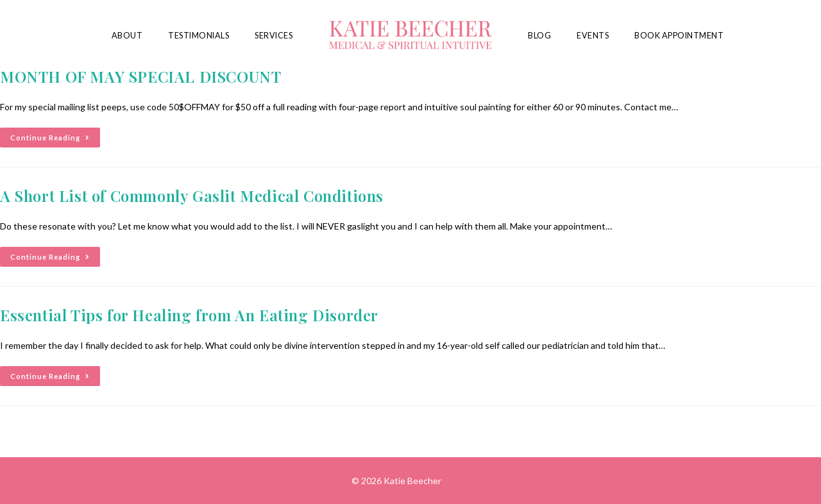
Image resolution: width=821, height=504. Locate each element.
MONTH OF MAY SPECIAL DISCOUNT (140, 76)
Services (274, 36)
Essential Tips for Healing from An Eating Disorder (189, 315)
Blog (539, 36)
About (127, 36)
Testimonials (199, 36)
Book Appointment (679, 36)
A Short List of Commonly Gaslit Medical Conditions (192, 196)
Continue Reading (55, 135)
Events (593, 36)
